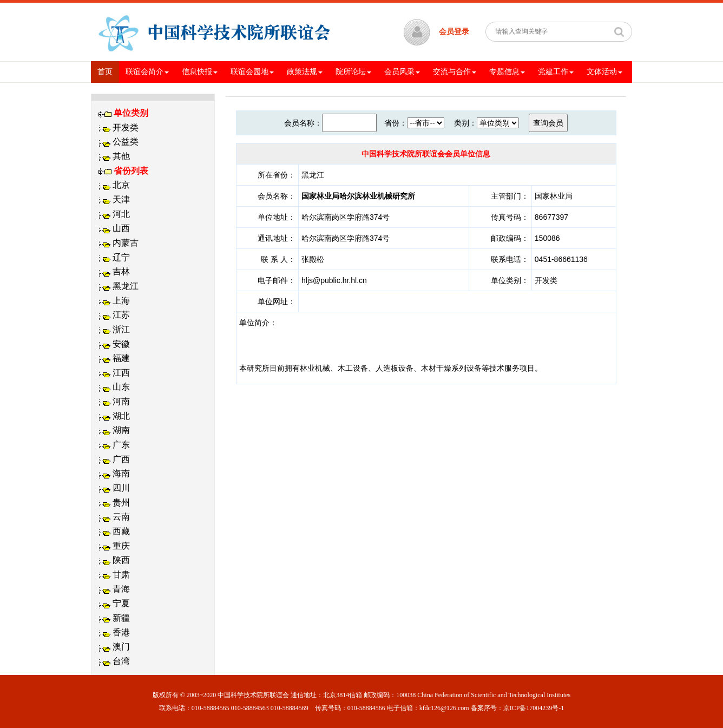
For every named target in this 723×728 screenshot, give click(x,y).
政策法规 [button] (305, 72)
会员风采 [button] (402, 72)
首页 (108, 71)
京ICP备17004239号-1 (534, 708)
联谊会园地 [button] (252, 72)
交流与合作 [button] (455, 72)
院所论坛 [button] (353, 72)
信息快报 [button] (200, 72)
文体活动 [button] (604, 72)
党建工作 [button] (556, 72)
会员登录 (454, 32)
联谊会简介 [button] (147, 72)
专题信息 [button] (507, 72)
